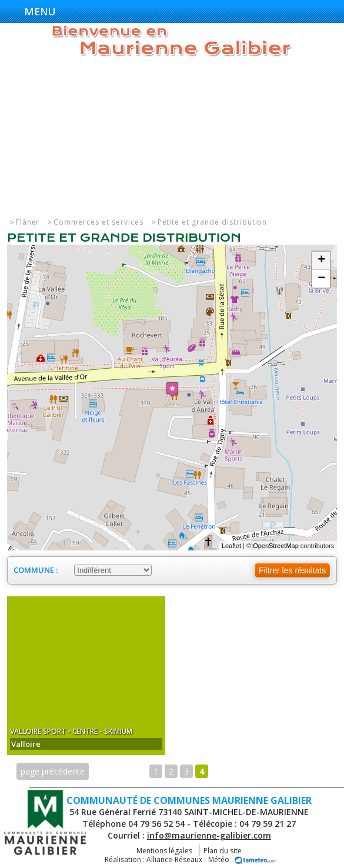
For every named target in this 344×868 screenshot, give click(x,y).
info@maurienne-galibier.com (209, 835)
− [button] (321, 279)
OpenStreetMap (276, 546)
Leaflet (231, 546)
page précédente (53, 771)
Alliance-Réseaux (174, 859)
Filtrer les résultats (292, 570)
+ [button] (321, 261)
